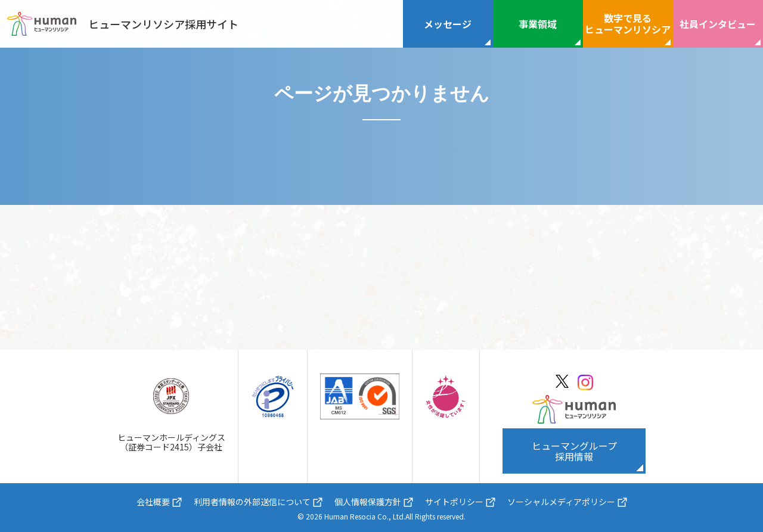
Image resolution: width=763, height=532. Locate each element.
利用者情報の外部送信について (252, 502)
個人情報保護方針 (368, 502)
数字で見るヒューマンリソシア (628, 24)
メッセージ (448, 24)
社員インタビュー (718, 24)
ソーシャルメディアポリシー (561, 502)
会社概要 (153, 502)
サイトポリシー (454, 502)
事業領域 (538, 24)
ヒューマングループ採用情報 (574, 451)
